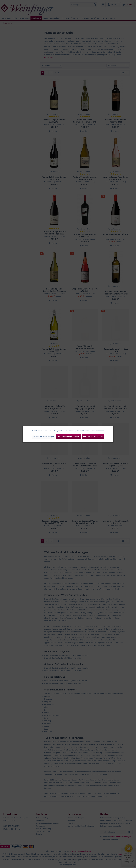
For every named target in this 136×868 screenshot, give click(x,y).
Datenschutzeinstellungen (44, 437)
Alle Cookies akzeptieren (93, 437)
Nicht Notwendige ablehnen (68, 437)
